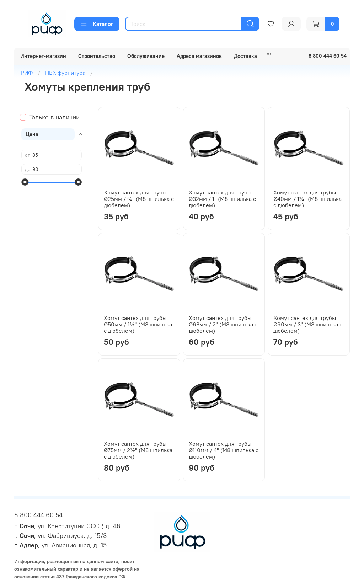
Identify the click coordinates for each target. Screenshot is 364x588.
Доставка (245, 56)
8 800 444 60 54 (38, 515)
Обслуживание (146, 56)
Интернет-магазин (43, 56)
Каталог (97, 24)
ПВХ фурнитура (65, 73)
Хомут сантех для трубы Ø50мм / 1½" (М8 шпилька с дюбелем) (138, 324)
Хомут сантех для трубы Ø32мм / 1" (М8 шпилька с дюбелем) (222, 199)
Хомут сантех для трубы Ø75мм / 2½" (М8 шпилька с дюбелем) (138, 450)
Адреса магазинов (199, 56)
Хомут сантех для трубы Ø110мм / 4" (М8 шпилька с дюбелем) (224, 450)
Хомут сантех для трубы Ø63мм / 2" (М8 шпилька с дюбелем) (223, 324)
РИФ (27, 73)
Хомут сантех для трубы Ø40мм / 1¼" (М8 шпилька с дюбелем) (307, 199)
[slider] (25, 182)
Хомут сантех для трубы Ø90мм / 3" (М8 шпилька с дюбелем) (308, 324)
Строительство (97, 56)
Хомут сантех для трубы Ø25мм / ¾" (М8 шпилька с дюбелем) (139, 199)
